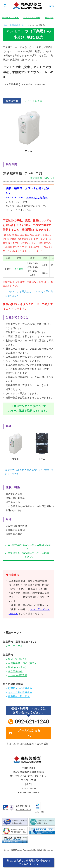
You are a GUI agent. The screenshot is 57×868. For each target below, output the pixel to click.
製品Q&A (49, 18)
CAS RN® (40, 812)
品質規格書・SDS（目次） (23, 663)
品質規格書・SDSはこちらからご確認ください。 (30, 555)
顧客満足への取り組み (20, 688)
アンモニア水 (15, 646)
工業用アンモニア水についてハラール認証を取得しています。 (28, 409)
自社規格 (19, 269)
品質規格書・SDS (32, 18)
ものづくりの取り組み (20, 692)
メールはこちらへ (37, 198)
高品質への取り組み (19, 696)
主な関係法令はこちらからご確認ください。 (30, 547)
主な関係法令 (15, 671)
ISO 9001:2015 (23, 806)
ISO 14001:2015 (24, 810)
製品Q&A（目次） (18, 667)
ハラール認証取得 (18, 675)
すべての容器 (35, 101)
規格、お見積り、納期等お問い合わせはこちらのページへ (29, 862)
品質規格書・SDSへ (41, 178)
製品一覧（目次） (11, 18)
